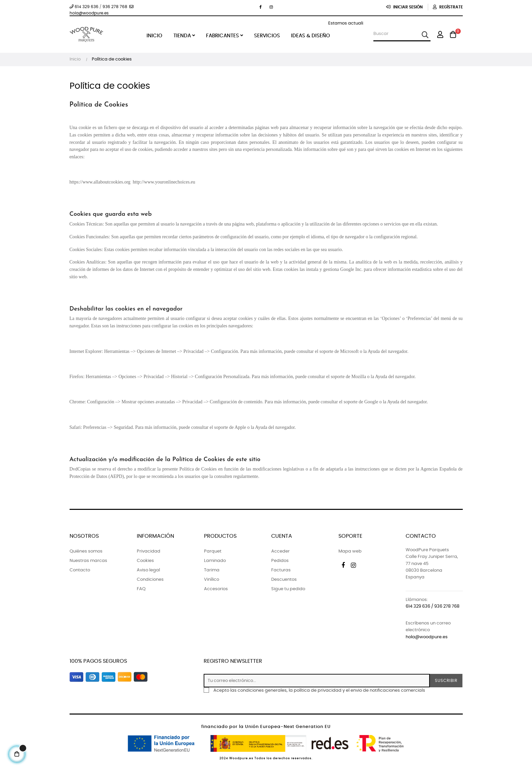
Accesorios (216, 589)
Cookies (145, 561)
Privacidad (149, 551)
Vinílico (212, 580)
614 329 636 (84, 7)
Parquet (213, 551)
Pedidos (280, 561)
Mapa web (350, 551)
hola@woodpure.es (427, 637)
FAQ (141, 589)
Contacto (80, 570)
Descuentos (284, 580)
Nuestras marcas (88, 561)
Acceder (280, 551)
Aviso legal (148, 570)
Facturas (281, 570)
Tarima (212, 570)
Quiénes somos (86, 551)
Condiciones (150, 580)
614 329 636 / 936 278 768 (433, 606)
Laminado (215, 561)
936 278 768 (115, 7)
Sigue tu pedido (288, 589)
